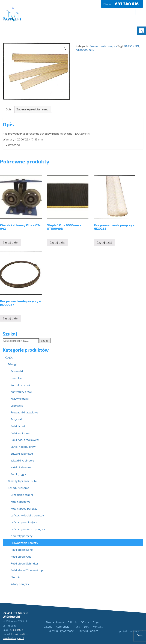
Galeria (48, 626)
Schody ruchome (19, 488)
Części (9, 357)
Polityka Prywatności (61, 631)
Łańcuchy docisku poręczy (27, 515)
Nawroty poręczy (22, 536)
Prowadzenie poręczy (24, 543)
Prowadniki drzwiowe (24, 412)
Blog (86, 626)
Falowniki (17, 371)
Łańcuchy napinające (24, 522)
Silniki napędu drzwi (23, 447)
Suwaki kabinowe (22, 453)
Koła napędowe (20, 502)
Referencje (62, 626)
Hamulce (16, 378)
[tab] (9, 109)
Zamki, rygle (18, 474)
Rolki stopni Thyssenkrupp (28, 570)
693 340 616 (127, 4)
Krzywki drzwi (20, 399)
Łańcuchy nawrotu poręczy (28, 529)
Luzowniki (17, 405)
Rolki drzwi (18, 426)
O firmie (73, 622)
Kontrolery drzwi (21, 392)
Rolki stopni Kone (22, 550)
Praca (77, 626)
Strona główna (55, 622)
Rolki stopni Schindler (24, 563)
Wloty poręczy (20, 584)
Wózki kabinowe (21, 467)
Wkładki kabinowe (22, 460)
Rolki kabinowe (20, 433)
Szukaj (45, 341)
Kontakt (98, 626)
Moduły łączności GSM (22, 481)
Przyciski (16, 419)
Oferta (85, 622)
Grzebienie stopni (22, 495)
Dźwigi (12, 364)
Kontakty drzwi (20, 385)
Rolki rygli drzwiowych (25, 440)
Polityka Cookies (88, 631)
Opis (9, 109)
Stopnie (15, 577)
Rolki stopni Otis (21, 556)
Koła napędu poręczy (24, 508)
